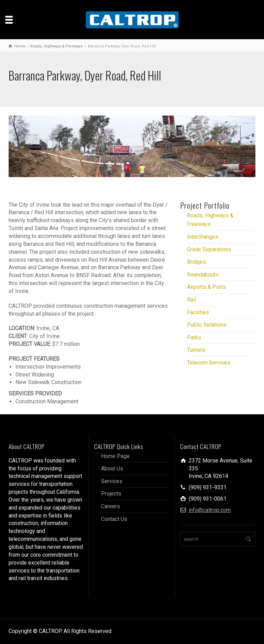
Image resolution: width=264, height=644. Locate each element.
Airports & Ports (206, 287)
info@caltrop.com (210, 510)
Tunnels (196, 350)
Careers (111, 506)
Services (112, 481)
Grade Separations (209, 249)
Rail (191, 300)
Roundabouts (203, 275)
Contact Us (114, 519)
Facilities (198, 312)
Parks (194, 337)
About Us (112, 468)
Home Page (115, 456)
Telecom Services (209, 363)
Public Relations (207, 325)
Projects (111, 494)
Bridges (196, 262)
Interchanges (203, 237)
